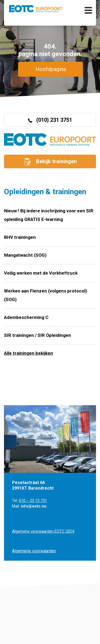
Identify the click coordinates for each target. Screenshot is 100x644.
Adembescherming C (26, 317)
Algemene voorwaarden (34, 551)
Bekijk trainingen (50, 162)
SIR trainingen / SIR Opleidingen (37, 335)
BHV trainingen (20, 237)
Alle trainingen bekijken (29, 353)
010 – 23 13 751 (33, 501)
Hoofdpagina (51, 69)
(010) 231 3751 (50, 120)
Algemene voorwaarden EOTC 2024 (43, 531)
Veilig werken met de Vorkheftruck (41, 273)
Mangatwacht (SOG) (25, 255)
